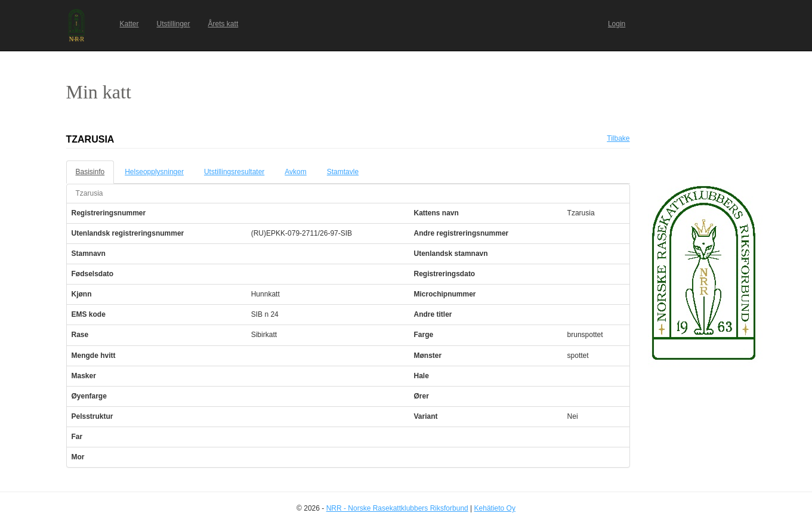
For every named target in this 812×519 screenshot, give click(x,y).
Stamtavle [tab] (343, 172)
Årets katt (223, 24)
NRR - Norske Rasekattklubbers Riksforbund (397, 508)
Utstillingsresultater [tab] (234, 172)
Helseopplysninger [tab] (154, 172)
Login (617, 24)
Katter (129, 24)
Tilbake (618, 138)
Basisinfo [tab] (90, 172)
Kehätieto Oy (495, 508)
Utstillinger (174, 24)
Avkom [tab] (295, 172)
